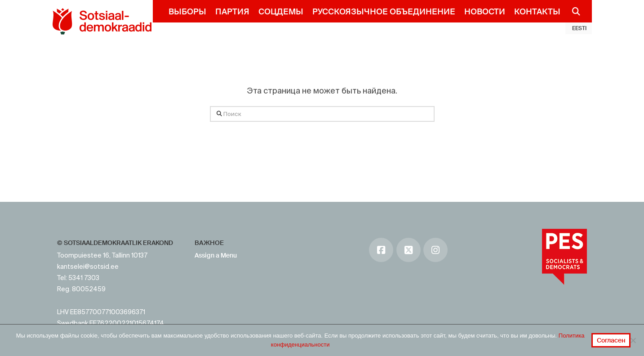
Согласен (611, 340)
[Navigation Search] (573, 11)
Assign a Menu (216, 255)
